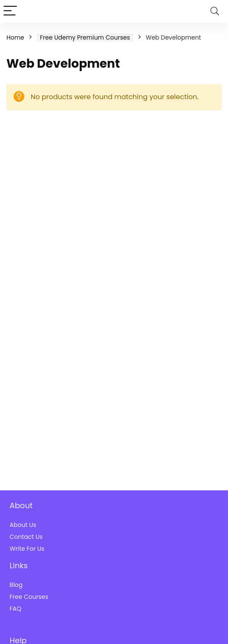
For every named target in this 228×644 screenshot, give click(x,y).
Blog (16, 585)
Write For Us (27, 549)
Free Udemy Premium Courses (85, 37)
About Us (23, 525)
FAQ (16, 609)
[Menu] (10, 11)
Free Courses (29, 597)
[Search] (215, 11)
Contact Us (26, 537)
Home (15, 37)
